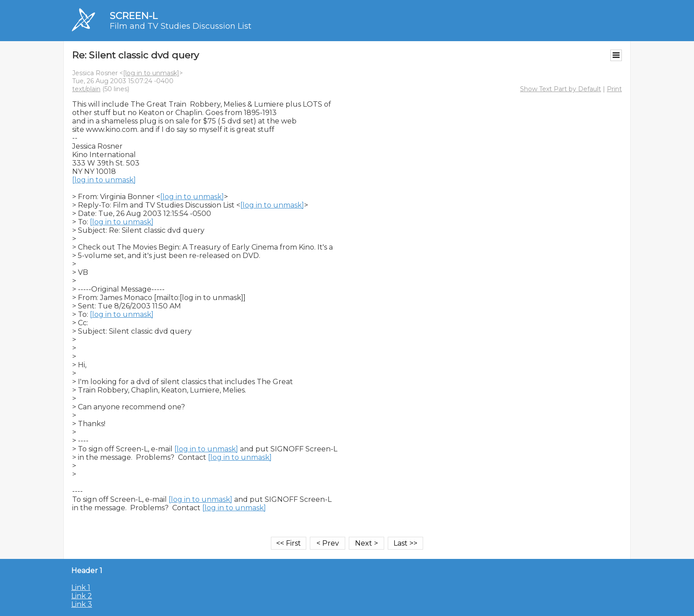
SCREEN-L (134, 16)
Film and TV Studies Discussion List (181, 26)
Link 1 (81, 587)
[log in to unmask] (151, 73)
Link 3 (82, 604)
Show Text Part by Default (561, 89)
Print (614, 89)
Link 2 (82, 596)
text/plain (86, 89)
